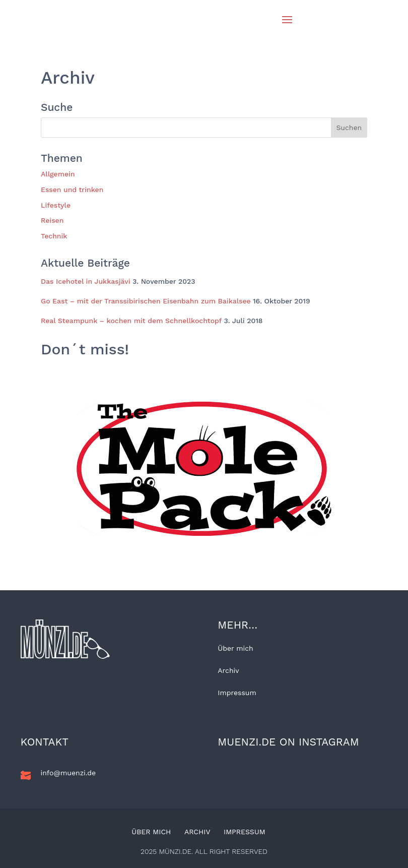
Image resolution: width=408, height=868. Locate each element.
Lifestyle (56, 205)
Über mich (235, 648)
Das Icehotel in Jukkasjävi (86, 281)
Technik (54, 236)
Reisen (52, 220)
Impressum (237, 693)
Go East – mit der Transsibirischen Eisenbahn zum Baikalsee (146, 301)
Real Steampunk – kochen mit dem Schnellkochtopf (131, 321)
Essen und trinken (72, 190)
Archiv (228, 670)
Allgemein (58, 174)
